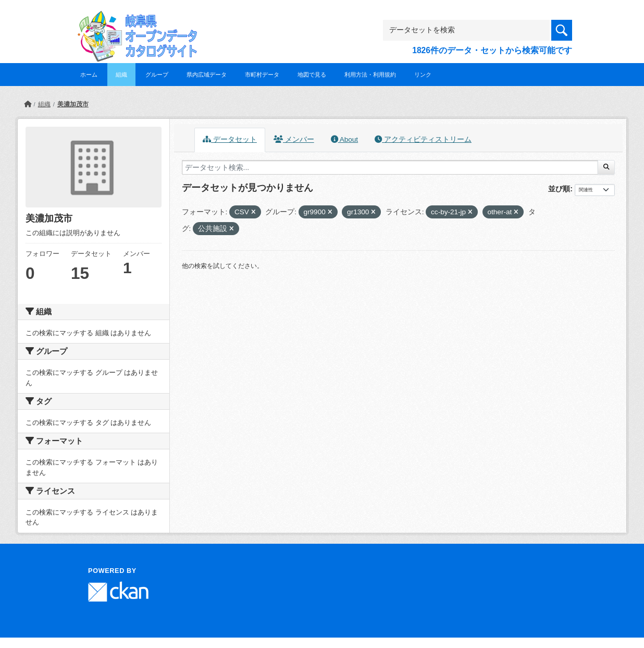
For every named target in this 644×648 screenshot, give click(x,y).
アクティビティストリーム (423, 139)
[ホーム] (28, 104)
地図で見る (312, 75)
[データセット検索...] (390, 167)
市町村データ (262, 75)
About (344, 139)
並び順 (559, 189)
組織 (121, 75)
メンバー (294, 139)
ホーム (89, 75)
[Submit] (606, 167)
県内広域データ (207, 75)
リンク (423, 75)
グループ (157, 75)
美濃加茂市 (73, 104)
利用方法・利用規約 (370, 75)
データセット (230, 139)
